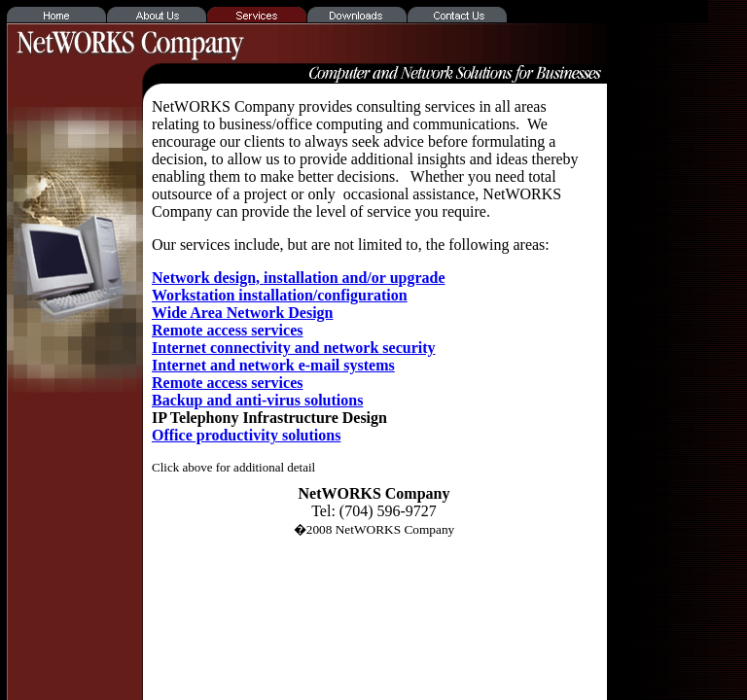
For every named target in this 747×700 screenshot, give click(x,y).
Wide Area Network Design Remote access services (243, 321)
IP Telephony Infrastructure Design (269, 418)
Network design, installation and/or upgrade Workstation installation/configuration (299, 286)
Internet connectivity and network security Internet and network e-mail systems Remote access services (294, 365)
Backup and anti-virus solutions (257, 400)
